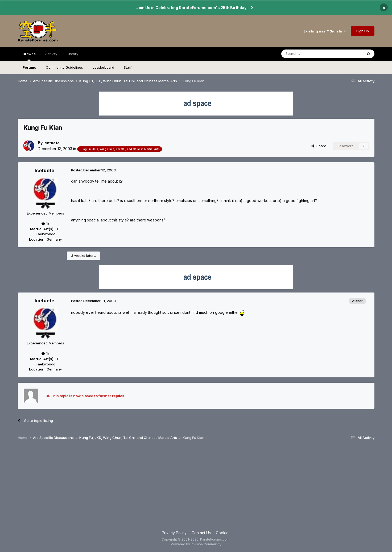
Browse (29, 56)
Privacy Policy (174, 533)
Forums (29, 67)
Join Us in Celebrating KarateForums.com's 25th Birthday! (192, 8)
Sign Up (363, 31)
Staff (128, 67)
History (73, 54)
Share (319, 146)
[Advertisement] (196, 487)
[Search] (308, 54)
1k (45, 224)
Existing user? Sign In (325, 31)
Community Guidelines (64, 67)
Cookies (223, 533)
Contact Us (201, 533)
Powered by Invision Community (196, 544)
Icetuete (51, 143)
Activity (51, 54)
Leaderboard (103, 67)
